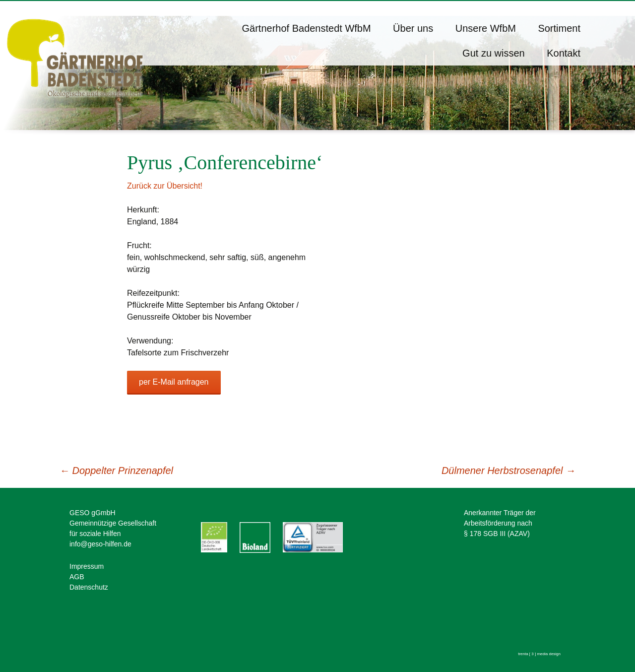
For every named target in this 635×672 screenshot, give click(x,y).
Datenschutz (89, 587)
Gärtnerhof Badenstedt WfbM (307, 28)
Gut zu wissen (494, 53)
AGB (77, 577)
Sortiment (559, 28)
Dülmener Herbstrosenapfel (508, 470)
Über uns (413, 28)
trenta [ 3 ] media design (539, 654)
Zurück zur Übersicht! (165, 186)
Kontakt (564, 53)
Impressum (87, 566)
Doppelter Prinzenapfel (116, 470)
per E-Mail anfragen (174, 382)
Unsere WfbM (486, 28)
